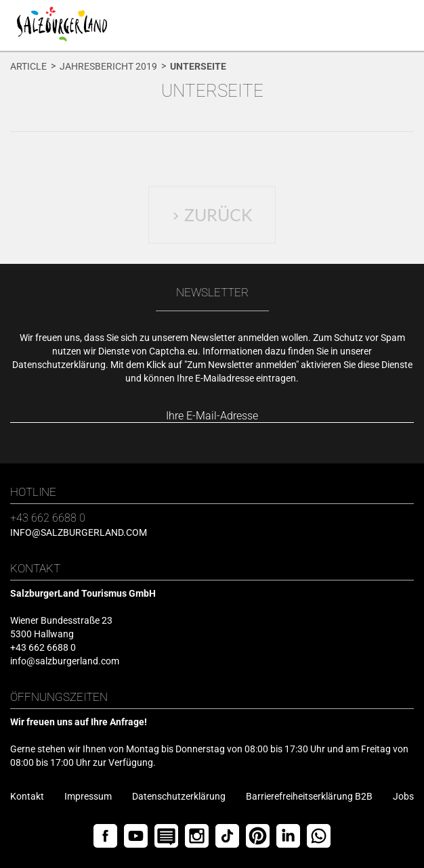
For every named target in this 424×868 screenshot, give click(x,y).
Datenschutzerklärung (59, 365)
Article (28, 66)
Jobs (403, 796)
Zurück (212, 214)
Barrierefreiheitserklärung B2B (309, 796)
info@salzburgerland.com (79, 532)
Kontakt (27, 796)
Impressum (88, 796)
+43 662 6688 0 (48, 518)
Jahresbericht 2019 (108, 66)
